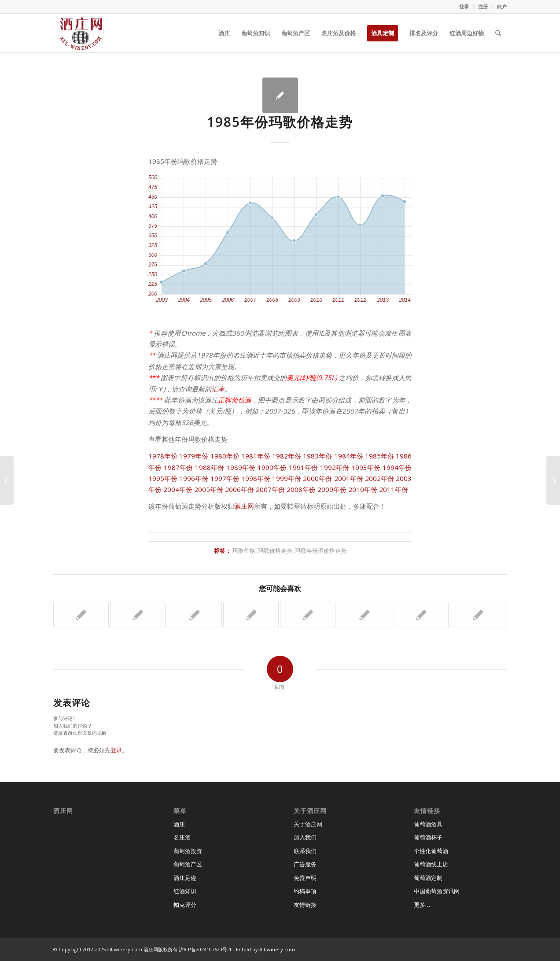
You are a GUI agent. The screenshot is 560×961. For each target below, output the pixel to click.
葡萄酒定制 (428, 878)
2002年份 (379, 478)
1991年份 (304, 467)
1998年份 (256, 478)
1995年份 (163, 478)
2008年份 (301, 489)
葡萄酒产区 (188, 864)
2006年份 (239, 489)
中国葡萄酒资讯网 (437, 891)
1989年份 (241, 467)
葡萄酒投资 (188, 851)
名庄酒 (182, 837)
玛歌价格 (244, 551)
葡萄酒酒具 (428, 824)
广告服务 (305, 864)
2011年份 (394, 489)
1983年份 (317, 456)
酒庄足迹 (185, 878)
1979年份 (194, 456)
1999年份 (287, 478)
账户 (502, 6)
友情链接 (305, 905)
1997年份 (225, 478)
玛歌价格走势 (275, 551)
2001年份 (349, 478)
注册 (483, 6)
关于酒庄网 (308, 824)
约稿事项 (305, 891)
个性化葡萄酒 (431, 851)
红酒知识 (185, 891)
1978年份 (163, 456)
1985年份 (379, 456)
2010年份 (363, 489)
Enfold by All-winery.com (265, 949)
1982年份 (287, 456)
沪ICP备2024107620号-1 (205, 949)
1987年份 (179, 467)
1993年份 (366, 467)
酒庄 (179, 824)
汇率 (218, 389)
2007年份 (270, 489)
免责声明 (305, 878)
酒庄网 (244, 506)
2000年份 (317, 478)
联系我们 (305, 851)
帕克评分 (185, 905)
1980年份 (225, 456)
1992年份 (335, 467)
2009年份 (332, 489)
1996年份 (194, 478)
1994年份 (397, 467)
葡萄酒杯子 (428, 837)
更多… (422, 905)
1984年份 (349, 456)
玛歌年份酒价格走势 (321, 551)
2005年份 (209, 489)
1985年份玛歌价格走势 (280, 122)
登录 (464, 6)
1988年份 (210, 467)
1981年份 (256, 456)
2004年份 (178, 489)
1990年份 (272, 467)
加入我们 (305, 837)
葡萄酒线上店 (431, 864)
